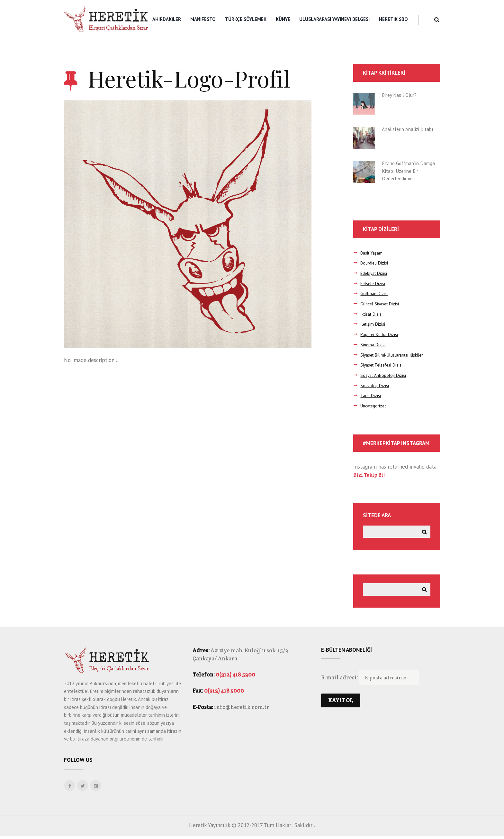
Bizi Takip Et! (370, 475)
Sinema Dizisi (373, 345)
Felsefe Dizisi (374, 283)
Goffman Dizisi (375, 293)
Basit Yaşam (373, 253)
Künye (283, 19)
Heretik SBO (393, 19)
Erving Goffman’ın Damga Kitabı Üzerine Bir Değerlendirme (408, 171)
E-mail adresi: (340, 681)
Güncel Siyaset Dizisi (381, 304)
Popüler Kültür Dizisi (381, 334)
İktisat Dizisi (373, 314)
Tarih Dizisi (371, 395)
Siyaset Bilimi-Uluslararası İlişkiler (395, 355)
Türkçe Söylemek (246, 19)
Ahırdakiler (167, 19)
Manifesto (203, 19)
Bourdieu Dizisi (375, 263)
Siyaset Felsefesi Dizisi (384, 365)
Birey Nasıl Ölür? (401, 95)
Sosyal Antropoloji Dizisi (385, 375)
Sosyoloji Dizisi (375, 385)
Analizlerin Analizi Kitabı (411, 129)
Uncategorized (375, 406)
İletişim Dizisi (373, 324)
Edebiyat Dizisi (375, 273)
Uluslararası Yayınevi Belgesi (334, 19)
